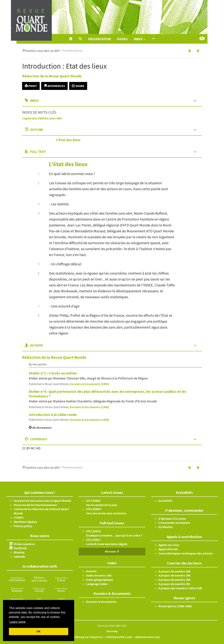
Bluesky (19, 552)
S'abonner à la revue (172, 519)
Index (140, 39)
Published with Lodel (119, 637)
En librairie (165, 527)
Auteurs (91, 571)
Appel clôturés (168, 549)
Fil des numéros (24, 544)
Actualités (165, 501)
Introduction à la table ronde (53, 415)
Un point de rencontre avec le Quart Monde (42, 501)
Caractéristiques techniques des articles (186, 553)
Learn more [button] (18, 622)
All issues (112, 551)
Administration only (148, 637)
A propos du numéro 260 (174, 571)
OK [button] (39, 631)
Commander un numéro (174, 523)
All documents (40, 428)
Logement (29, 118)
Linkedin (19, 556)
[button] (80, 39)
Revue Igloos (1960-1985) (175, 606)
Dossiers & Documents (101, 602)
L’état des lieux (68, 140)
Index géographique (100, 580)
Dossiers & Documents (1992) (89, 384)
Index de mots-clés (99, 575)
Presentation (99, 39)
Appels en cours (169, 545)
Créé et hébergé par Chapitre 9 (83, 637)
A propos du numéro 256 (174, 580)
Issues (122, 39)
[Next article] (198, 51)
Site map (112, 631)
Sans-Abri (56, 118)
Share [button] (78, 86)
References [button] (54, 86)
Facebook (20, 548)
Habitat (43, 118)
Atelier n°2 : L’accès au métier (53, 373)
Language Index (97, 584)
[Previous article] (190, 51)
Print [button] (31, 86)
